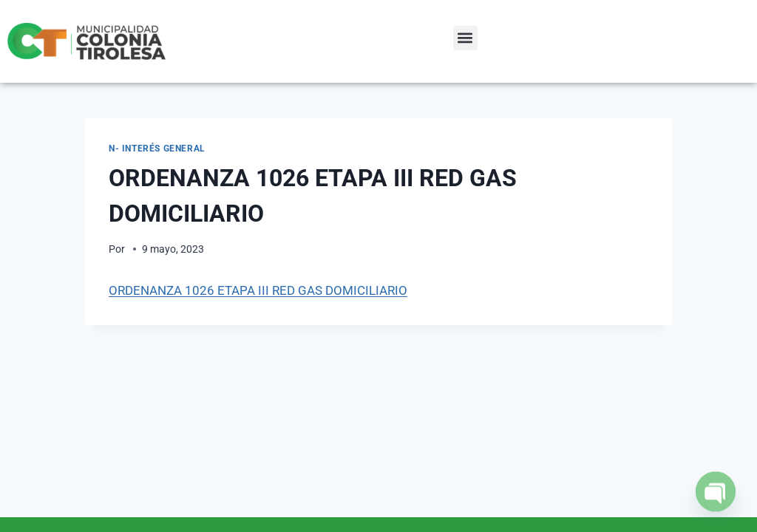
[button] (465, 38)
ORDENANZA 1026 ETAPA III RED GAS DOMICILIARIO (258, 290)
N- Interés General (157, 149)
